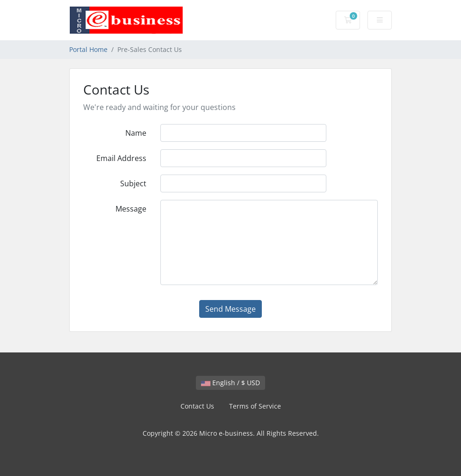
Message (131, 209)
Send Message (230, 309)
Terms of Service (255, 406)
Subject (133, 183)
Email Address (121, 158)
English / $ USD (230, 383)
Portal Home (88, 49)
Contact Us (197, 406)
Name (136, 133)
